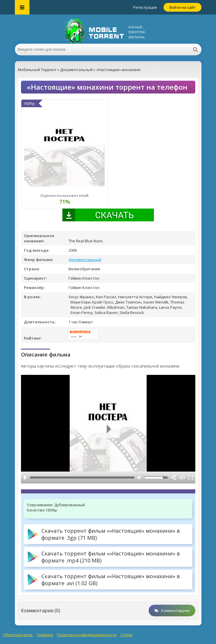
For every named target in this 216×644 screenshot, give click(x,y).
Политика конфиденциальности (87, 635)
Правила (45, 635)
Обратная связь (18, 635)
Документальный (85, 260)
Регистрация (145, 7)
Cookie (127, 635)
